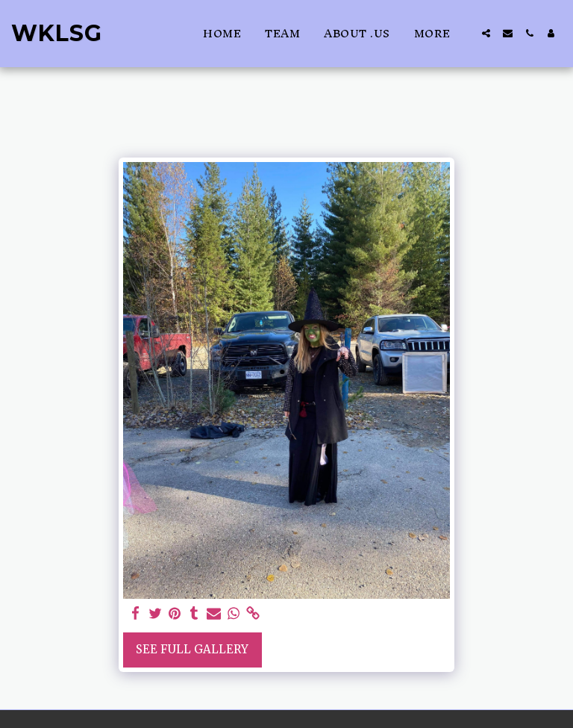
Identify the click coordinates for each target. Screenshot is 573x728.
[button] (486, 33)
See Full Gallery (192, 649)
